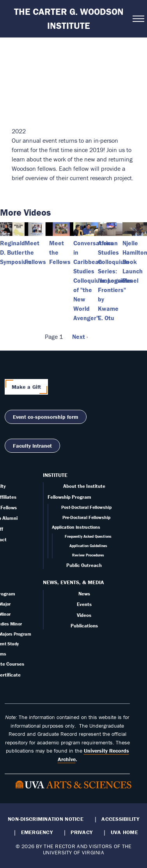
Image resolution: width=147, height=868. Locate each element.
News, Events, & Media (73, 582)
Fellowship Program (69, 497)
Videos (84, 615)
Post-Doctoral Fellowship (86, 507)
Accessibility (120, 819)
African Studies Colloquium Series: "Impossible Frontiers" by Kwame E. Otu (114, 280)
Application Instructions (76, 527)
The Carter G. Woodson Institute (69, 19)
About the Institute (84, 486)
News (84, 594)
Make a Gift (27, 387)
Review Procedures (88, 555)
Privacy (81, 832)
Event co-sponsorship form (46, 417)
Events (84, 604)
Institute (55, 475)
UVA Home (124, 832)
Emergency (37, 832)
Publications (84, 626)
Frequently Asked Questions (88, 536)
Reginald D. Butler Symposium (16, 252)
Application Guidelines (88, 546)
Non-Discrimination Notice (46, 819)
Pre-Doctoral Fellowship (86, 517)
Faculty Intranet (32, 446)
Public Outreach (84, 565)
